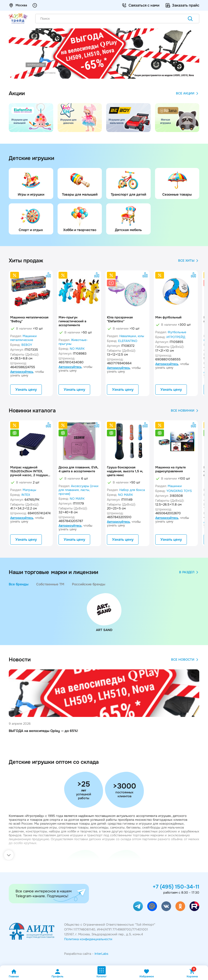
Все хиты (189, 261)
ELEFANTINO (128, 341)
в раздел (189, 572)
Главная (14, 973)
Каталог (102, 972)
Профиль (57, 973)
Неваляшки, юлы (132, 336)
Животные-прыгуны (73, 342)
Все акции (188, 93)
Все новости (185, 660)
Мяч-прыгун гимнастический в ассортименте (72, 321)
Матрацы (29, 490)
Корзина (192, 973)
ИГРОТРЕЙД (176, 337)
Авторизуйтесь (22, 372)
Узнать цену (26, 390)
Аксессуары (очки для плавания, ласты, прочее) (78, 490)
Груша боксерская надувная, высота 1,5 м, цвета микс (125, 471)
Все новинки (185, 411)
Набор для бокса (132, 490)
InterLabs (101, 954)
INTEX (26, 495)
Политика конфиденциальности (88, 939)
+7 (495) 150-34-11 (176, 887)
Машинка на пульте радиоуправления (170, 469)
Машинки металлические (23, 338)
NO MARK (77, 349)
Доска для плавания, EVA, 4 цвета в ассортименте (78, 469)
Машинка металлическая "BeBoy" (29, 319)
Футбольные (177, 332)
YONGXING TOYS (179, 491)
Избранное (147, 973)
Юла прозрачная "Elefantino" (120, 319)
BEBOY (27, 345)
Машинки (175, 486)
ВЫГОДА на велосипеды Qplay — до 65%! (43, 731)
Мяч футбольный (168, 317)
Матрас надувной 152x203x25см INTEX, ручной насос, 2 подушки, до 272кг (30, 471)
